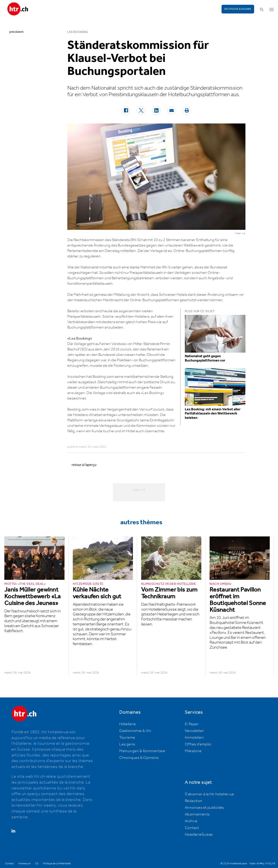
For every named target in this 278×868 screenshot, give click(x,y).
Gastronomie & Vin (135, 731)
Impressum (24, 864)
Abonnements (197, 814)
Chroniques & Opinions (139, 758)
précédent (16, 32)
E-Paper (192, 724)
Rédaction (194, 801)
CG (37, 864)
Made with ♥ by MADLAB (262, 864)
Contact (192, 828)
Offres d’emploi (198, 744)
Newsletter (194, 731)
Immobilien (194, 738)
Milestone (193, 751)
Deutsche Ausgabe (238, 9)
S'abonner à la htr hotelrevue (209, 794)
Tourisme (127, 738)
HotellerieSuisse (199, 835)
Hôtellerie (128, 724)
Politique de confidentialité (57, 864)
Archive (191, 821)
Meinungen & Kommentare (142, 751)
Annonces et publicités (204, 808)
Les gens (127, 744)
